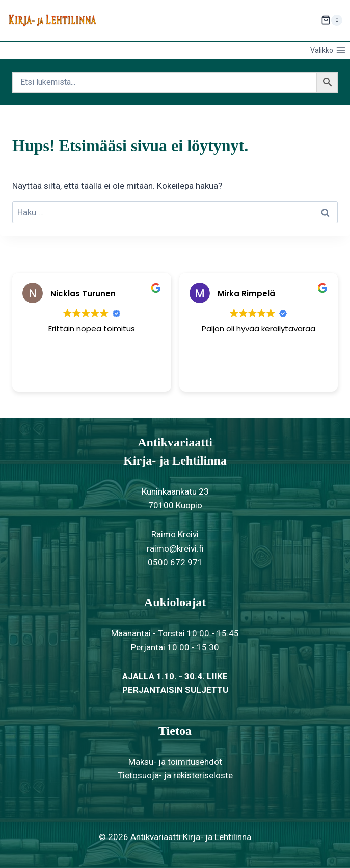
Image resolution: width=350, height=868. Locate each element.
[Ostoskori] (332, 20)
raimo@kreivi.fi (175, 548)
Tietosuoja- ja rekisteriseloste (175, 775)
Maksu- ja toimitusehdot (175, 762)
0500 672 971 (175, 562)
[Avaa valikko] (328, 50)
